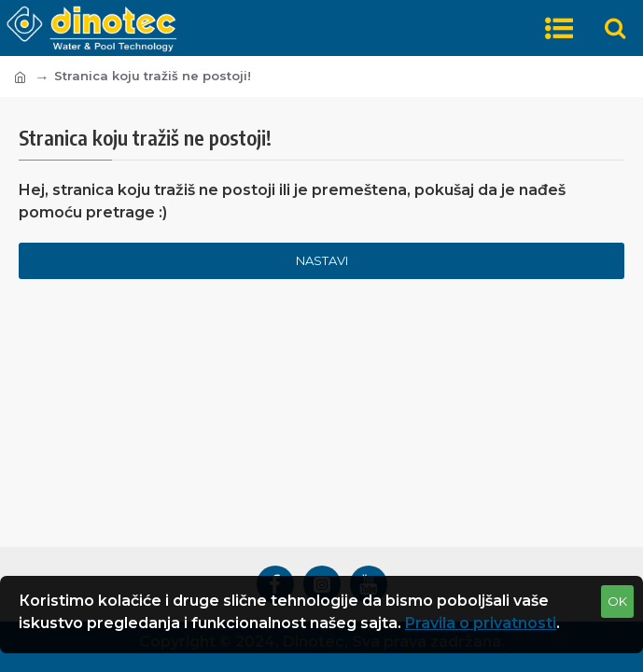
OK (617, 601)
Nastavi (322, 260)
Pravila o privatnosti (481, 623)
